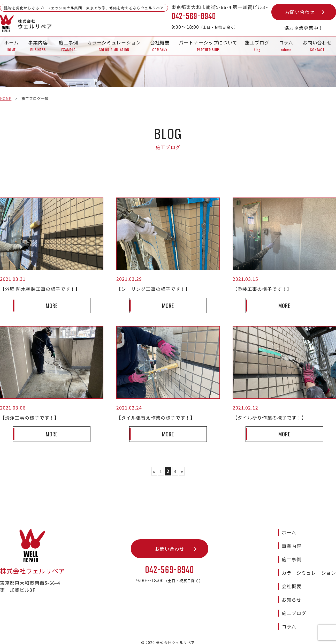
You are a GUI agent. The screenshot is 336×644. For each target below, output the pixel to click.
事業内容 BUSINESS (38, 46)
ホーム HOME (11, 46)
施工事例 (292, 555)
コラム (289, 622)
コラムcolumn (286, 46)
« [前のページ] (154, 471)
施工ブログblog (257, 46)
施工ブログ (294, 608)
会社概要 (292, 581)
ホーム (289, 528)
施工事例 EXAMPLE (68, 46)
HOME (6, 99)
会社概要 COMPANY (160, 46)
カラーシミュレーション (309, 568)
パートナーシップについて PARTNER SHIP (208, 46)
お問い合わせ (300, 12)
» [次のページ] (182, 471)
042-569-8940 (170, 566)
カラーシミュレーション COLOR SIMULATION (114, 46)
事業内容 (292, 541)
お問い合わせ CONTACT (317, 46)
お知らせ (292, 595)
